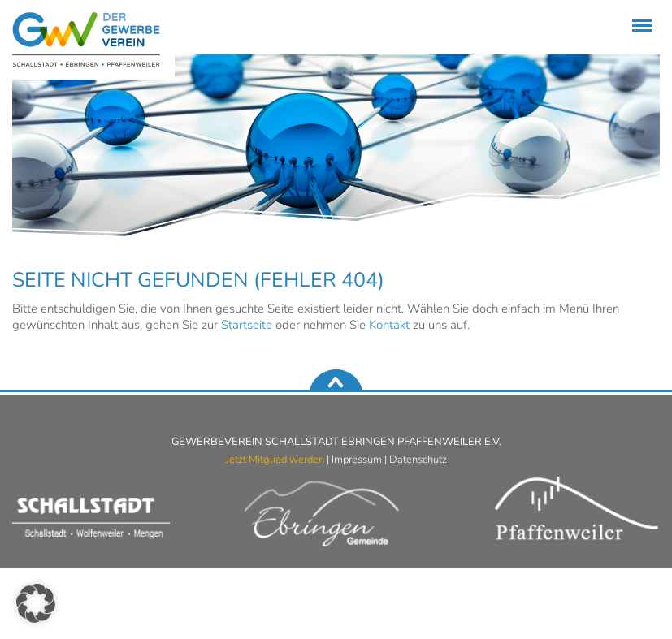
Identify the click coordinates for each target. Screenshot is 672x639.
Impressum (357, 460)
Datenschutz (418, 460)
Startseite (247, 325)
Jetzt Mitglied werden (275, 460)
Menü (639, 17)
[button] (36, 603)
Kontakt (389, 325)
